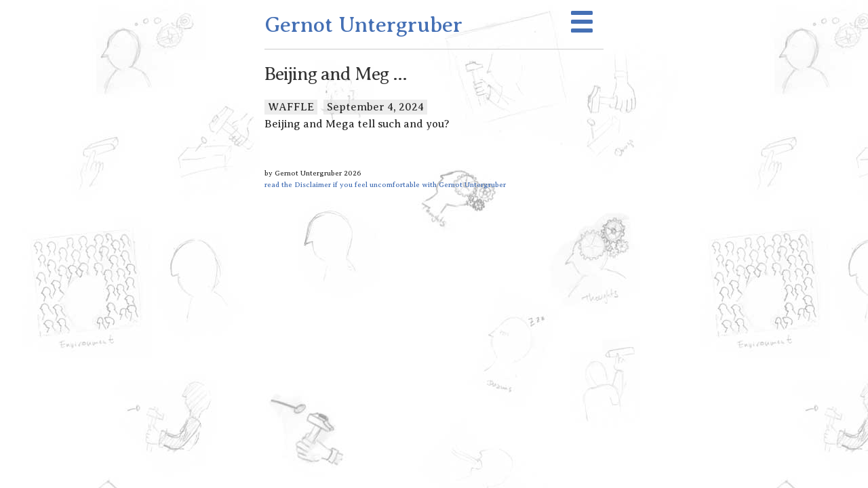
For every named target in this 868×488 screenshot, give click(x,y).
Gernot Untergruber (363, 24)
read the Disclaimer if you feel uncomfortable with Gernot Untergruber (385, 184)
